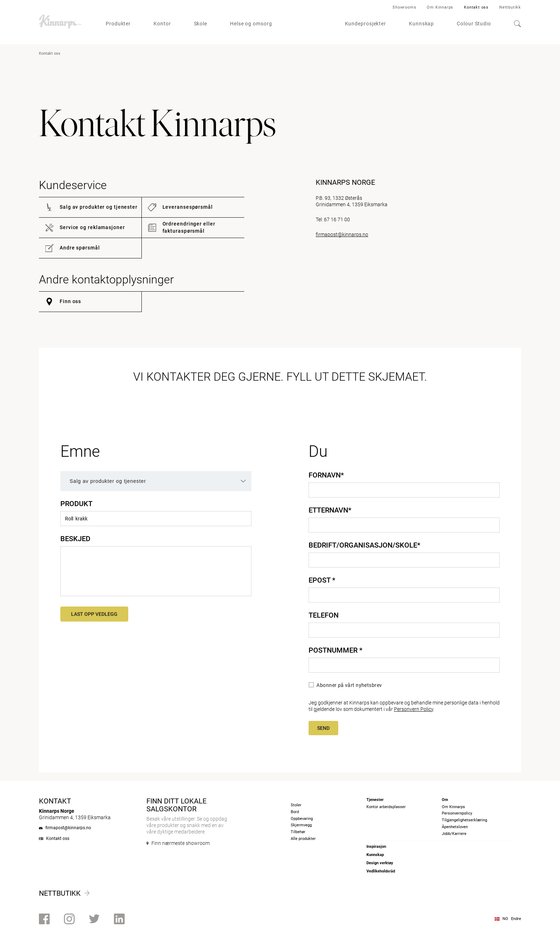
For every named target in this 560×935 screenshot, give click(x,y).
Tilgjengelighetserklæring (464, 820)
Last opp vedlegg (94, 614)
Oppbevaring (302, 819)
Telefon (324, 615)
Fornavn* (326, 475)
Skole (201, 24)
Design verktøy (380, 863)
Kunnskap (421, 24)
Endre (516, 919)
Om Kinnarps (440, 7)
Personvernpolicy (457, 813)
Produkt (76, 504)
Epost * (322, 580)
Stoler (296, 805)
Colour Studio (474, 24)
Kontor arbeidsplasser (386, 807)
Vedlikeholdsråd (381, 871)
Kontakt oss (476, 7)
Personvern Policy (414, 709)
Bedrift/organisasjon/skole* (364, 545)
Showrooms (404, 7)
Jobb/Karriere (454, 834)
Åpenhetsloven (455, 827)
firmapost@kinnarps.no (342, 234)
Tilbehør (298, 832)
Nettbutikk (510, 7)
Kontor (162, 24)
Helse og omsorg (251, 24)
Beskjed (75, 539)
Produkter (118, 24)
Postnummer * (336, 650)
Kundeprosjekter (366, 24)
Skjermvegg (301, 825)
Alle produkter (303, 839)
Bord (295, 812)
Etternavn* (330, 510)
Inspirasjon (376, 847)
